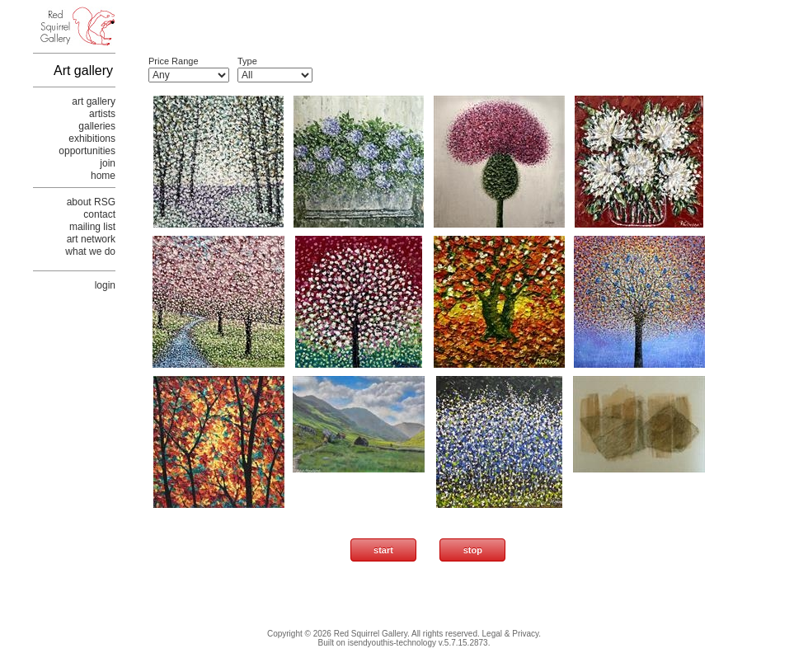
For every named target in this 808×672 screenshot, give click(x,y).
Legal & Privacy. (512, 634)
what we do (90, 251)
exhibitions (92, 139)
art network (91, 239)
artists (102, 114)
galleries (97, 126)
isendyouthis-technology (392, 643)
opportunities (87, 151)
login (105, 285)
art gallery (94, 101)
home (103, 176)
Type (247, 61)
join (108, 163)
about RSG (91, 202)
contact (99, 214)
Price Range (174, 61)
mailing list (92, 227)
